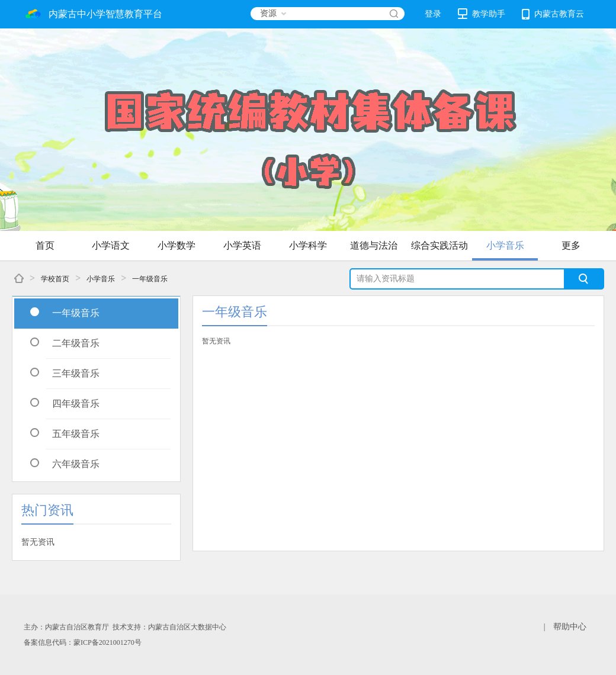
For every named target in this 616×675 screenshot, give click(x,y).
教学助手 (482, 14)
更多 (571, 245)
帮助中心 (570, 627)
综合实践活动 (439, 245)
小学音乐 (505, 245)
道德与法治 (374, 245)
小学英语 (242, 245)
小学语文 (111, 245)
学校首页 (55, 279)
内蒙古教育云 (553, 14)
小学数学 (177, 245)
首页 (45, 245)
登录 (433, 14)
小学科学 (308, 245)
